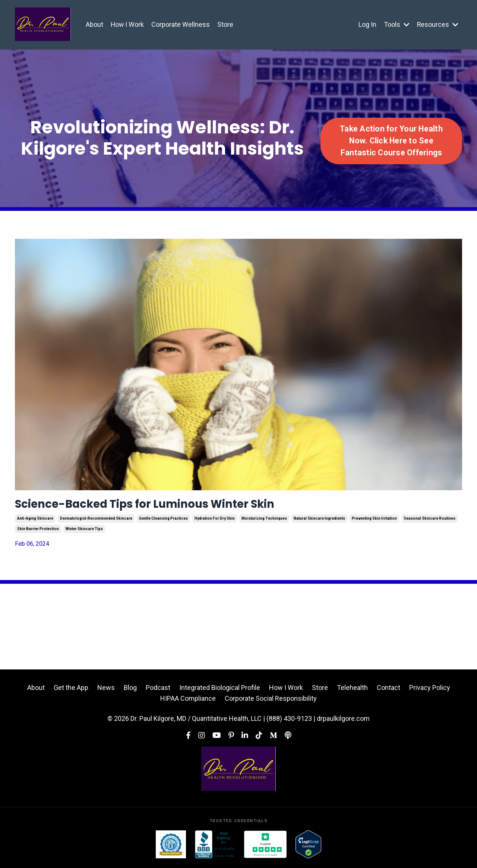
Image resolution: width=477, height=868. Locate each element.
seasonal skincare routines (429, 521)
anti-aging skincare (35, 521)
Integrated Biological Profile (220, 691)
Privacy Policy (430, 691)
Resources (437, 24)
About (94, 24)
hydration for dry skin (215, 521)
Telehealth (352, 691)
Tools (396, 24)
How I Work (128, 24)
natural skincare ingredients (319, 521)
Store (226, 24)
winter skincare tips (84, 532)
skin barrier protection (38, 532)
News (106, 691)
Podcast (158, 691)
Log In (367, 24)
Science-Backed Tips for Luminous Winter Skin (176, 506)
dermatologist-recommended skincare (96, 521)
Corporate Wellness (181, 24)
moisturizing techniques (264, 521)
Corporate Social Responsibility (271, 701)
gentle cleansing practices (163, 521)
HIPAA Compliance (188, 701)
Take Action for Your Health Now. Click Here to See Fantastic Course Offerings (391, 141)
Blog (130, 691)
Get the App (71, 691)
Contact (388, 691)
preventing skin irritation (374, 521)
